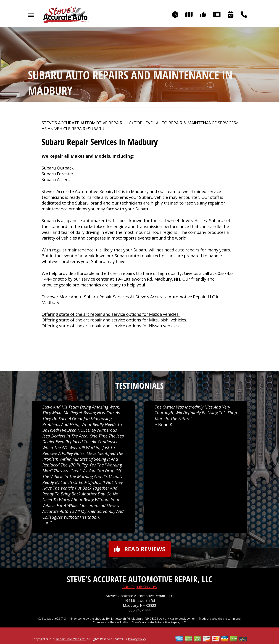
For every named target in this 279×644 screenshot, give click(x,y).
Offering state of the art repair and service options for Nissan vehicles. (111, 326)
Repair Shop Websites (71, 639)
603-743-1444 (139, 610)
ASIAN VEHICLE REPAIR (64, 129)
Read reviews (140, 549)
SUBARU (96, 129)
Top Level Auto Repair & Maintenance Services (185, 123)
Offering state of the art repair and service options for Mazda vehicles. (111, 314)
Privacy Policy (137, 639)
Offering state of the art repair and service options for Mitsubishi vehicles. (115, 320)
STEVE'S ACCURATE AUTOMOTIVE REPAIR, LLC (87, 123)
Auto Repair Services (140, 587)
